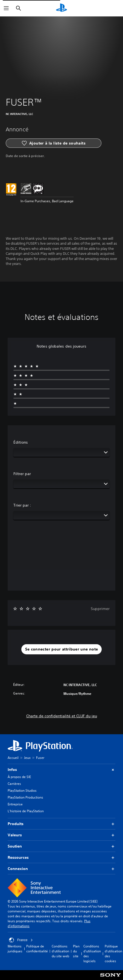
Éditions (21, 442)
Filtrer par (22, 474)
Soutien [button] (61, 846)
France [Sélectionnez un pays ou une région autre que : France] (21, 940)
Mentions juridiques (15, 949)
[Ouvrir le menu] (6, 8)
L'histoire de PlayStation (26, 811)
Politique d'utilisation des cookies (113, 954)
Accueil (13, 758)
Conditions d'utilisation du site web (60, 951)
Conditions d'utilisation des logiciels (92, 954)
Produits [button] (61, 824)
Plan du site (76, 951)
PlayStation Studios (22, 790)
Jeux (27, 758)
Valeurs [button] (61, 835)
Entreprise (15, 804)
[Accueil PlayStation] (61, 8)
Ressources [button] (61, 858)
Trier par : (22, 505)
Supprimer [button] (100, 609)
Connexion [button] (61, 869)
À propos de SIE (19, 777)
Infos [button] (61, 770)
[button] (62, 649)
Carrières (14, 784)
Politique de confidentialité (37, 949)
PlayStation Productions (25, 797)
